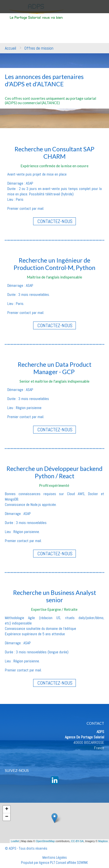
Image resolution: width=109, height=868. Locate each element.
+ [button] (7, 809)
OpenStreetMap (45, 841)
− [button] (7, 817)
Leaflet (15, 841)
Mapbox (103, 841)
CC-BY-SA (77, 841)
